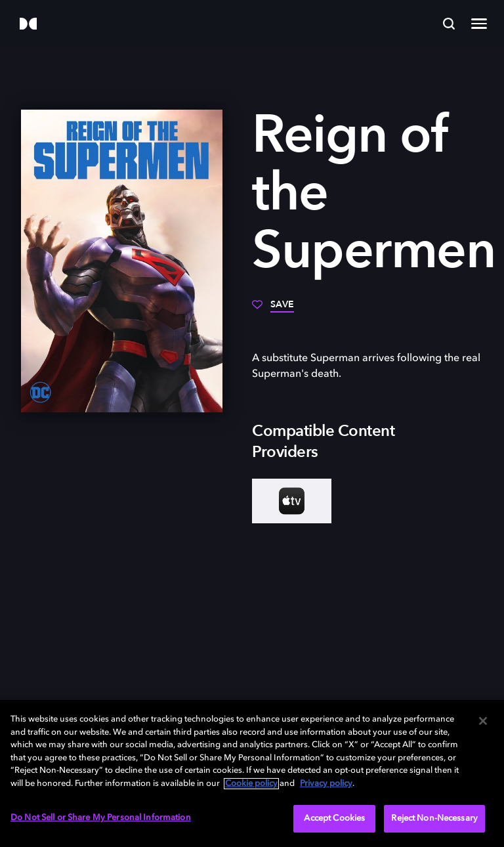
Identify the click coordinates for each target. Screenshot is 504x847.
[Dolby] (28, 25)
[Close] (483, 721)
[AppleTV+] (292, 501)
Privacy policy (326, 784)
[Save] (273, 309)
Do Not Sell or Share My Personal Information (101, 818)
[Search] (449, 24)
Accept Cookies (334, 818)
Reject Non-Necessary (434, 818)
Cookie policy (251, 784)
